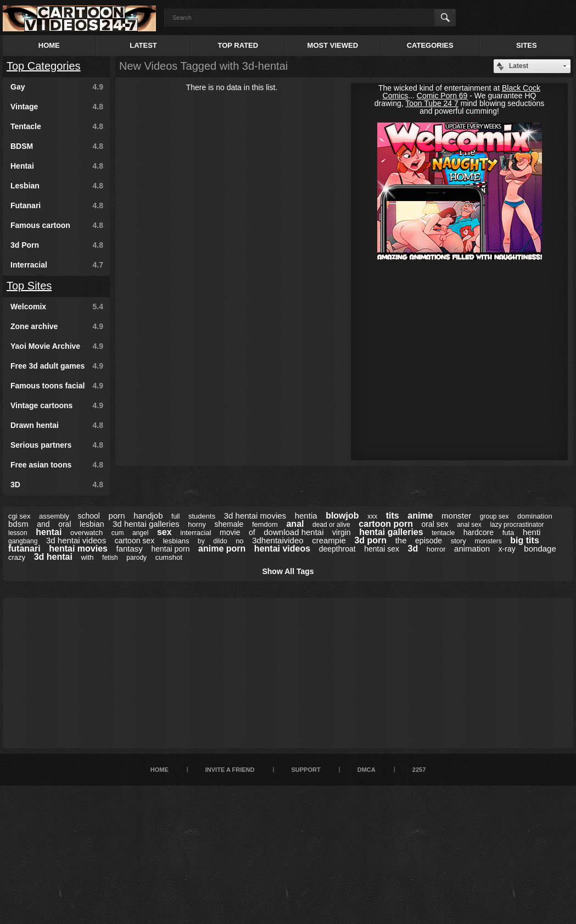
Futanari (57, 205)
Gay (57, 87)
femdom (265, 524)
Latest (143, 45)
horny (197, 524)
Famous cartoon (57, 225)
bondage (540, 549)
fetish (110, 558)
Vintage (57, 107)
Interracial (57, 265)
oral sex (435, 524)
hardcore (479, 532)
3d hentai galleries (146, 524)
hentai (49, 532)
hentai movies (78, 549)
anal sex (469, 525)
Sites (527, 45)
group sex (494, 516)
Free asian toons (57, 465)
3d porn (370, 540)
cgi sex (19, 516)
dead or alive (331, 525)
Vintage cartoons (57, 405)
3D (57, 485)
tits (393, 516)
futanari (24, 549)
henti (532, 532)
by (201, 541)
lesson (18, 533)
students (202, 516)
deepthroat (337, 549)
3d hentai (53, 557)
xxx (372, 516)
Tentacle (57, 126)
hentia (306, 516)
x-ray (507, 549)
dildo (220, 541)
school (89, 516)
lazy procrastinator (517, 525)
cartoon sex (135, 541)
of (252, 532)
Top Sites (29, 286)
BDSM (57, 146)
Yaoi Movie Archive (57, 346)
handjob (148, 516)
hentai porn (170, 549)
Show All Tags (288, 571)
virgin (341, 532)
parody (136, 558)
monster (456, 516)
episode (429, 541)
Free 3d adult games (57, 366)
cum (118, 533)
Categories (430, 45)
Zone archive (57, 326)
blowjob (342, 516)
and (43, 524)
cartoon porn (386, 524)
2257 (419, 770)
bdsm (18, 524)
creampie (329, 540)
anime (420, 516)
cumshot (169, 557)
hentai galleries (391, 532)
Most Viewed (333, 45)
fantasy (130, 549)
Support (306, 770)
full (175, 516)
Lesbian (57, 186)
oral (65, 524)
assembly (54, 516)
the (401, 540)
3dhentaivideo (278, 540)
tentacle (443, 533)
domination (535, 516)
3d (413, 549)
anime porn (222, 549)
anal (295, 524)
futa (508, 533)
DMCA (367, 770)
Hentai (57, 166)
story (458, 541)
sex (164, 532)
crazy (17, 557)
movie (230, 532)
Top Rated (238, 45)
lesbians (176, 541)
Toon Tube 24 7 (432, 103)
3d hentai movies (255, 516)
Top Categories (44, 66)
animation (472, 549)
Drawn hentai (57, 425)
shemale (229, 524)
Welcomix (57, 307)
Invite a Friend (230, 770)
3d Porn (57, 245)
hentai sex (382, 549)
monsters (488, 541)
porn (117, 516)
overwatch (86, 533)
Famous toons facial (57, 386)
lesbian (92, 524)
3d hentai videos (76, 540)
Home (49, 45)
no (239, 541)
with (87, 557)
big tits (524, 540)
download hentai (293, 532)
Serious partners (57, 445)
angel (140, 533)
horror (436, 549)
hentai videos (282, 549)
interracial (195, 533)
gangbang (23, 541)
